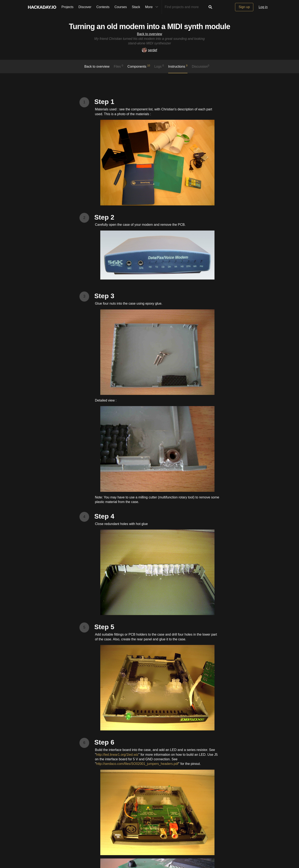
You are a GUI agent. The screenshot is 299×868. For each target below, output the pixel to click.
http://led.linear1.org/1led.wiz (117, 755)
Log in (263, 7)
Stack (136, 7)
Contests (103, 7)
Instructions (178, 66)
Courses (121, 7)
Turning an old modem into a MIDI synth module (149, 26)
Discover (85, 7)
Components (139, 66)
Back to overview (150, 34)
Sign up (244, 7)
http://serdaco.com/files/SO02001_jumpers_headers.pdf (137, 764)
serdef (149, 50)
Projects (67, 7)
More (153, 7)
